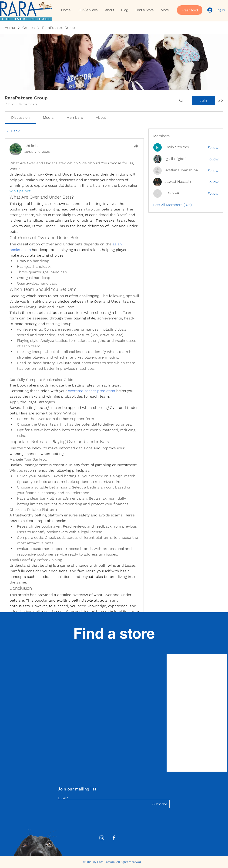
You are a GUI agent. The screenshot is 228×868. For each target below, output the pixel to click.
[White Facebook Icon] (114, 838)
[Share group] (221, 100)
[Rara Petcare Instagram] (102, 838)
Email (62, 798)
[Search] (181, 101)
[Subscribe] (155, 804)
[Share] (136, 146)
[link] (20, 117)
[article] (74, 400)
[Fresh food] (190, 10)
